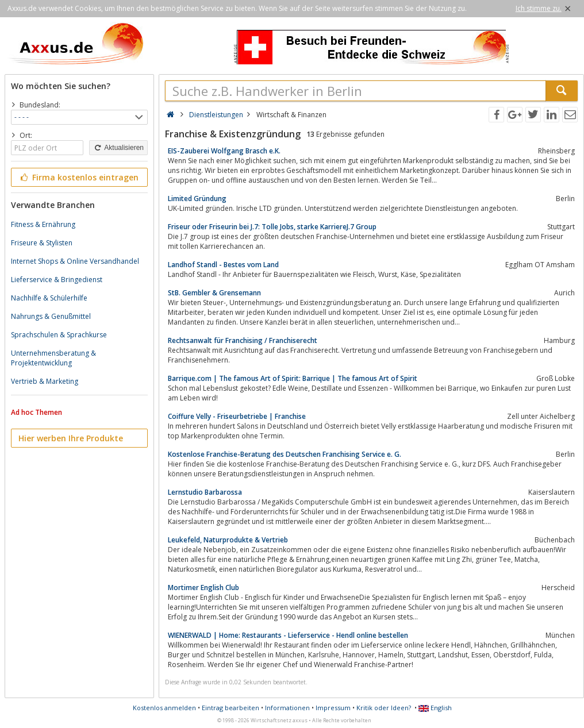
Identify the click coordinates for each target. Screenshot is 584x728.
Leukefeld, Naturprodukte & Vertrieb (228, 540)
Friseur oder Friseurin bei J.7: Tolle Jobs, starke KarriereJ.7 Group (272, 227)
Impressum (333, 708)
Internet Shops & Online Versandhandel (75, 261)
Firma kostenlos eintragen (78, 177)
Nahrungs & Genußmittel (51, 316)
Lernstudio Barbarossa (205, 492)
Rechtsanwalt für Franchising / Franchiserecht (243, 340)
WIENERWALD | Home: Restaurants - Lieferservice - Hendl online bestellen (288, 635)
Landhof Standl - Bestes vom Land (223, 265)
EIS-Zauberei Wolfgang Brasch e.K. (224, 151)
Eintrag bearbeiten (230, 708)
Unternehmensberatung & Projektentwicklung (53, 358)
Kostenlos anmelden (164, 708)
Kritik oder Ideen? (384, 708)
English (435, 708)
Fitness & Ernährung (43, 224)
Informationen (287, 708)
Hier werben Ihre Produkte (71, 438)
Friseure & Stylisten (42, 243)
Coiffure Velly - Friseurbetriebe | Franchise (237, 416)
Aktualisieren (118, 148)
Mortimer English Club (203, 588)
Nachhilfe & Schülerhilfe (49, 298)
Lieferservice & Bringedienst (57, 280)
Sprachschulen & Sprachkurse (59, 335)
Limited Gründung (197, 199)
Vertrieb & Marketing (45, 381)
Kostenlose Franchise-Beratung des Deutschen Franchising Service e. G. (285, 454)
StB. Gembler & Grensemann (214, 293)
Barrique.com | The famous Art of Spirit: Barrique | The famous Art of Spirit (293, 378)
